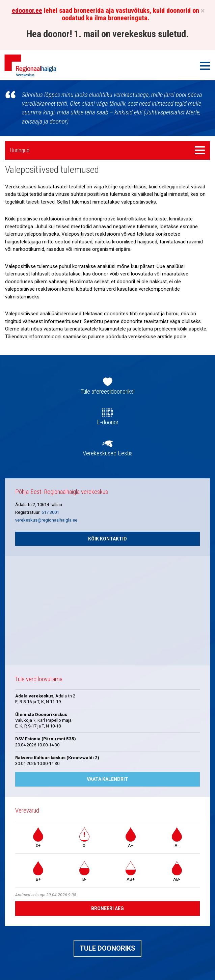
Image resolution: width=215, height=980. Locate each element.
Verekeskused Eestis (108, 453)
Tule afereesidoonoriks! (108, 392)
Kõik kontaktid (107, 539)
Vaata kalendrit (107, 779)
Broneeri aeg (107, 908)
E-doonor (108, 422)
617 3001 (50, 512)
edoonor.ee (27, 10)
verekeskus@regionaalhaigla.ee (46, 520)
